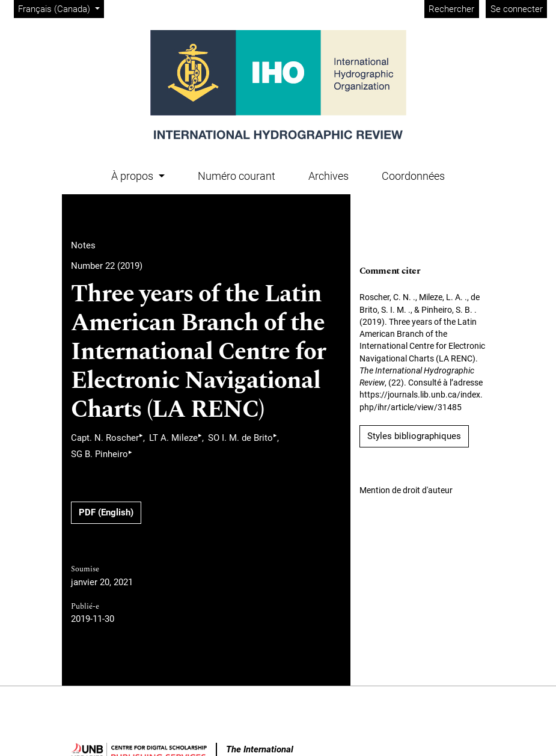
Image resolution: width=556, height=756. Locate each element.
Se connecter (517, 9)
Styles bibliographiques (414, 436)
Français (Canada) (61, 8)
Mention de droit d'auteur (406, 490)
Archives (328, 176)
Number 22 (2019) (107, 266)
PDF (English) (106, 512)
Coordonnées (413, 176)
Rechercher (451, 9)
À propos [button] (133, 176)
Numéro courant (237, 176)
